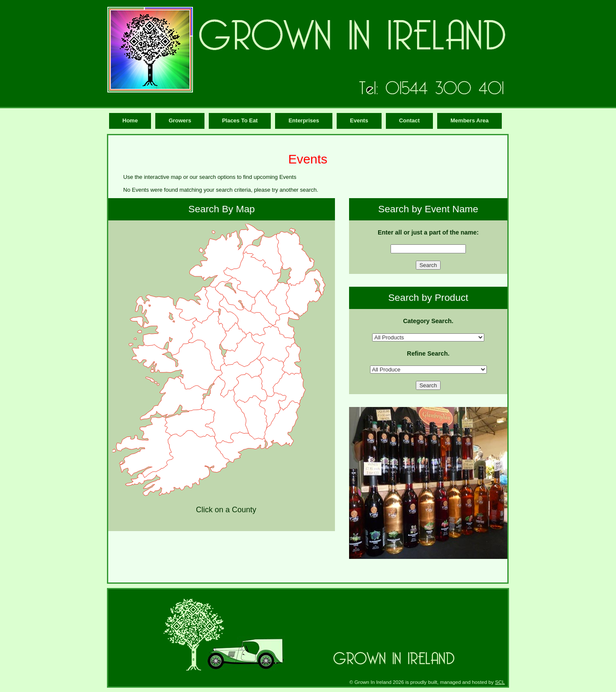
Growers (180, 120)
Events (359, 120)
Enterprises (304, 120)
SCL (500, 682)
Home (130, 120)
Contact (409, 120)
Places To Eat (240, 120)
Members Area (469, 120)
